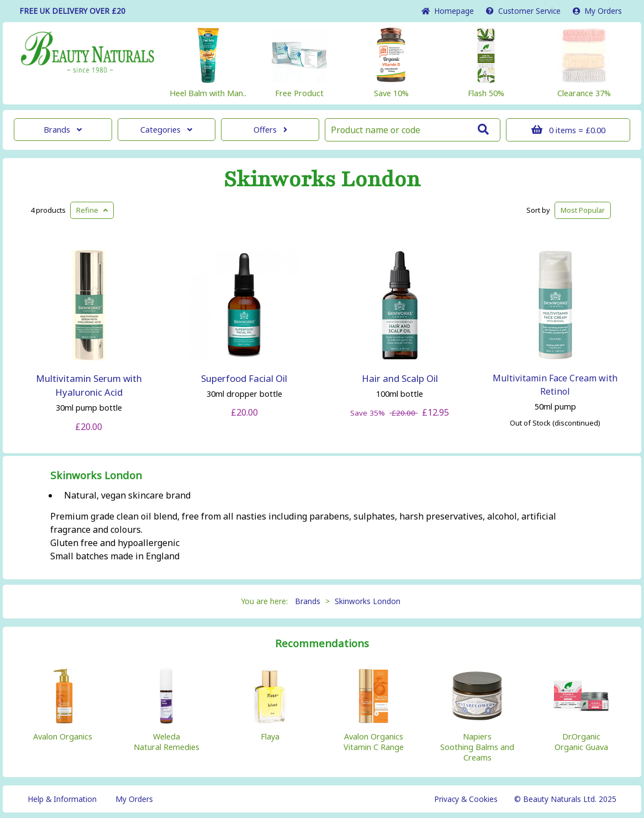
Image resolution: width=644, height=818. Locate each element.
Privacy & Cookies (466, 799)
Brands (63, 130)
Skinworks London (322, 180)
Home (448, 11)
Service (523, 11)
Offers (270, 130)
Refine (92, 210)
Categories (166, 130)
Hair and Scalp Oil (400, 378)
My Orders (597, 11)
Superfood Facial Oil (244, 378)
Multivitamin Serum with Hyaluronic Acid (89, 385)
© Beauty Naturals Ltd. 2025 (565, 799)
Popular (583, 210)
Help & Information (62, 799)
